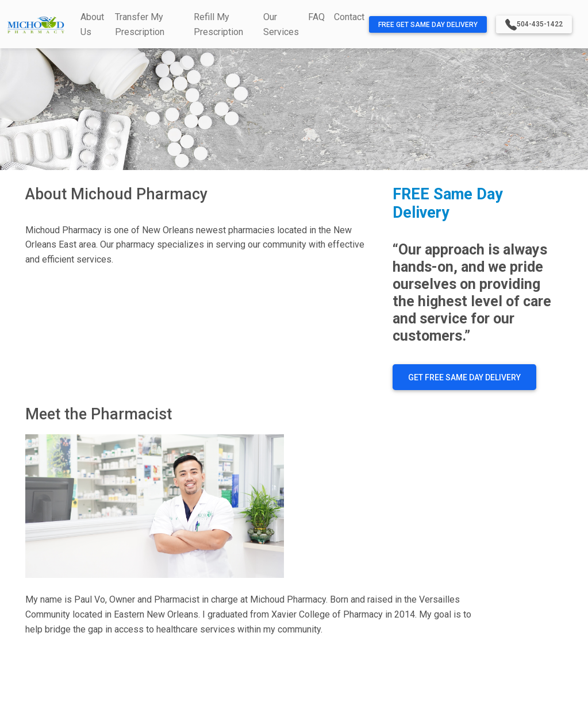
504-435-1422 (534, 25)
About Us (92, 24)
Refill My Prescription (218, 24)
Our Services (281, 24)
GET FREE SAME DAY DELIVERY (464, 377)
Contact (349, 17)
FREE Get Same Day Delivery (428, 25)
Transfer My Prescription (140, 24)
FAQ (316, 17)
